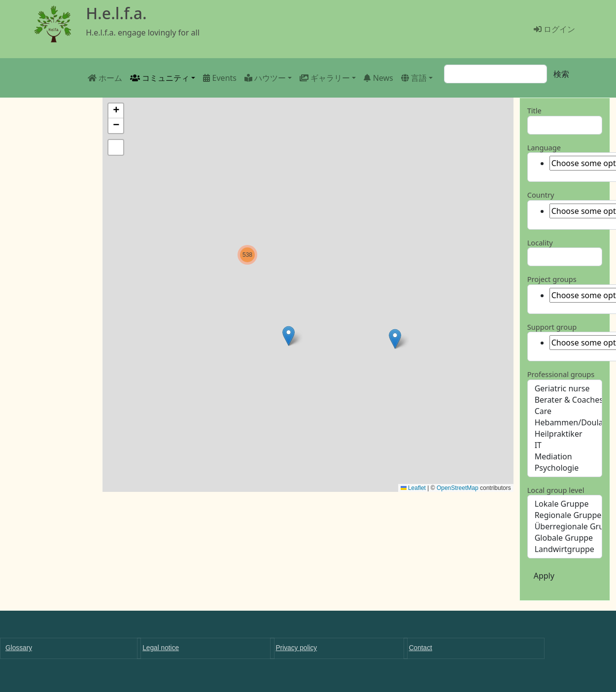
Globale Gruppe (565, 538)
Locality (540, 242)
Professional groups (561, 374)
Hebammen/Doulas (565, 423)
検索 (561, 74)
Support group (552, 327)
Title (534, 110)
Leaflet (413, 488)
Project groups (552, 279)
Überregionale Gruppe (565, 527)
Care (565, 411)
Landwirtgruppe (565, 549)
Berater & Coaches (565, 400)
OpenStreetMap (458, 488)
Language (544, 147)
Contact (421, 648)
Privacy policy (296, 648)
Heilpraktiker (565, 434)
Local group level (556, 490)
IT (565, 445)
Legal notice (161, 648)
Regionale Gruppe (565, 515)
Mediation (565, 457)
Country (541, 195)
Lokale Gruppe (565, 504)
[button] (395, 339)
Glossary (19, 648)
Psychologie (565, 468)
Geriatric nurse (565, 389)
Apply (544, 576)
